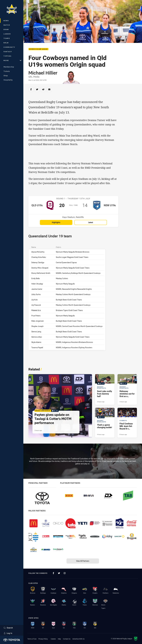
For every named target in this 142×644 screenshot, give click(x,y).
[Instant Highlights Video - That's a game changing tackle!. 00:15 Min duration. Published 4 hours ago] (105, 423)
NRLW (6, 43)
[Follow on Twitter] (59, 573)
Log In (8, 633)
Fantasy (8, 52)
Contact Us (67, 639)
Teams (7, 38)
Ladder (7, 34)
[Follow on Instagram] (65, 573)
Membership (9, 67)
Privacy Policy (43, 639)
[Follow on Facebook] (53, 573)
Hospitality (8, 80)
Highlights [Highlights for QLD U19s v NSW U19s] (56, 222)
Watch (7, 25)
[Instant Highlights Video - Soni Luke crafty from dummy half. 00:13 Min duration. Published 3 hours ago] (105, 389)
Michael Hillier (43, 73)
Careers (53, 639)
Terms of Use (32, 639)
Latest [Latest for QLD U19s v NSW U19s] (91, 222)
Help (59, 639)
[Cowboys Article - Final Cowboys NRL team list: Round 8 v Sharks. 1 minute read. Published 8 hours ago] (127, 423)
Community (9, 47)
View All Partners (83, 561)
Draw (6, 29)
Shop (6, 76)
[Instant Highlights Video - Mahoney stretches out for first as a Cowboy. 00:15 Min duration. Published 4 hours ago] (127, 389)
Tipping (7, 56)
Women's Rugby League (38, 49)
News (6, 21)
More (12, 60)
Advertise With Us (78, 639)
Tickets (7, 71)
